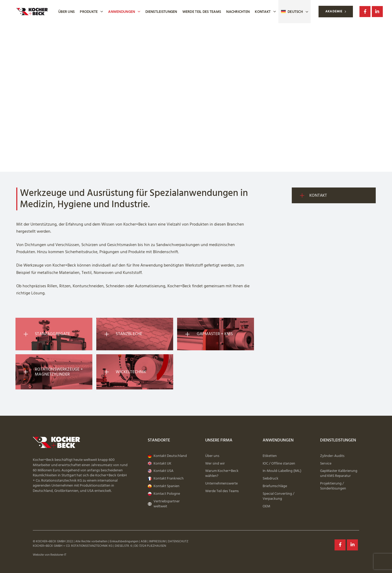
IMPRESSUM (157, 541)
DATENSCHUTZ (178, 541)
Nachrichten (238, 12)
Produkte (91, 12)
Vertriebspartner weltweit (164, 504)
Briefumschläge (275, 486)
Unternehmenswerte (221, 484)
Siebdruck (271, 479)
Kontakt (265, 12)
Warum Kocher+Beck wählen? (222, 473)
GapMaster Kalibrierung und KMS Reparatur (339, 473)
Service (326, 464)
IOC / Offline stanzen (279, 464)
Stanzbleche (123, 334)
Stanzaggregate (46, 334)
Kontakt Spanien (164, 486)
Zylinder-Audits (332, 456)
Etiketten (270, 456)
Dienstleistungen (161, 12)
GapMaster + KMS (208, 334)
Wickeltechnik (125, 372)
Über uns (66, 12)
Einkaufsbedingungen (124, 541)
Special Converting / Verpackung (279, 496)
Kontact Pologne (164, 494)
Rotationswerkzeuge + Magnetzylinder (52, 372)
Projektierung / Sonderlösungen (333, 486)
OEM (266, 506)
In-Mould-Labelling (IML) (282, 471)
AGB (144, 541)
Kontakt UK (160, 464)
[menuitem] (295, 12)
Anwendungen (124, 12)
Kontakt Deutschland (167, 456)
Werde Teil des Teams (202, 12)
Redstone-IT (58, 555)
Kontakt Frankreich (166, 479)
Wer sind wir (215, 464)
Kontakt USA (161, 471)
